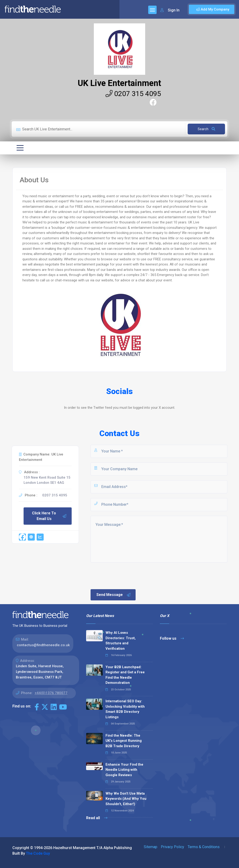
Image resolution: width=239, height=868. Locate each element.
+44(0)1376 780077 (51, 693)
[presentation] (125, 575)
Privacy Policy (172, 847)
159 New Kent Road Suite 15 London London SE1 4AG (47, 480)
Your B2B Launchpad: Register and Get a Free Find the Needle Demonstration (125, 675)
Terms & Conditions (204, 847)
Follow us (172, 638)
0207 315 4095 (133, 94)
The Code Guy (38, 853)
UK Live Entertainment (119, 83)
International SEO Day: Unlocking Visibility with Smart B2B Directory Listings (125, 709)
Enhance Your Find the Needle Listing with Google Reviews (124, 770)
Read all (97, 818)
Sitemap (151, 847)
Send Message (114, 595)
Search (206, 129)
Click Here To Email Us (49, 516)
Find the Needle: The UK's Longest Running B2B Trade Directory (124, 741)
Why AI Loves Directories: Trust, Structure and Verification (121, 641)
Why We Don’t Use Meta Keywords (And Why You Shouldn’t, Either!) (126, 799)
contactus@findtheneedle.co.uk (43, 645)
